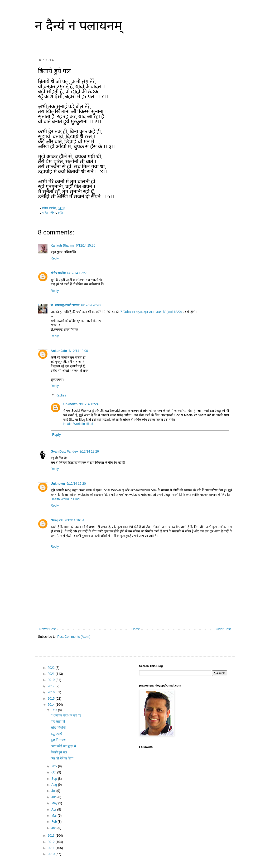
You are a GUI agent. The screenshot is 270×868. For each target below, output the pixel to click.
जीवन (53, 213)
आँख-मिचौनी (58, 728)
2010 (52, 854)
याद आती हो (58, 722)
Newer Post (47, 629)
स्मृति (60, 213)
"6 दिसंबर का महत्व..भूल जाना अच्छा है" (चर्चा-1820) (151, 312)
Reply (55, 258)
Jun (54, 797)
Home (136, 629)
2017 (52, 686)
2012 (52, 842)
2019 (52, 680)
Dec (55, 710)
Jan (54, 828)
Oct (54, 772)
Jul (54, 791)
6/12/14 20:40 (91, 305)
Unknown (70, 404)
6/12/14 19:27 (77, 273)
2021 (52, 674)
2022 (52, 668)
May (55, 803)
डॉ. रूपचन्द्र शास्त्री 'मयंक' (65, 305)
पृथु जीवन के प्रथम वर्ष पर (66, 715)
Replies (61, 395)
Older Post (223, 629)
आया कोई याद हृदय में (63, 746)
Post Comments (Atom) (74, 637)
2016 (52, 692)
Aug (55, 785)
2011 (52, 848)
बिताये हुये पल (59, 752)
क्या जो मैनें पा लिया (62, 758)
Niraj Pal (57, 520)
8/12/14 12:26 (89, 452)
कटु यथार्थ (56, 734)
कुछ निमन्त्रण (58, 740)
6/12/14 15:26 (86, 246)
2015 (52, 699)
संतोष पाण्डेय (58, 273)
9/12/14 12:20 (76, 484)
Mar (55, 816)
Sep (55, 779)
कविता (45, 213)
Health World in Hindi (78, 424)
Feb (55, 822)
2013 (52, 836)
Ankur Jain (59, 351)
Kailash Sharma (62, 246)
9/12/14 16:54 (74, 520)
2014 (52, 705)
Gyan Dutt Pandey (64, 452)
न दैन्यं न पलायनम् (78, 26)
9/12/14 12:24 (89, 404)
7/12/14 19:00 (78, 351)
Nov (55, 766)
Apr (54, 810)
